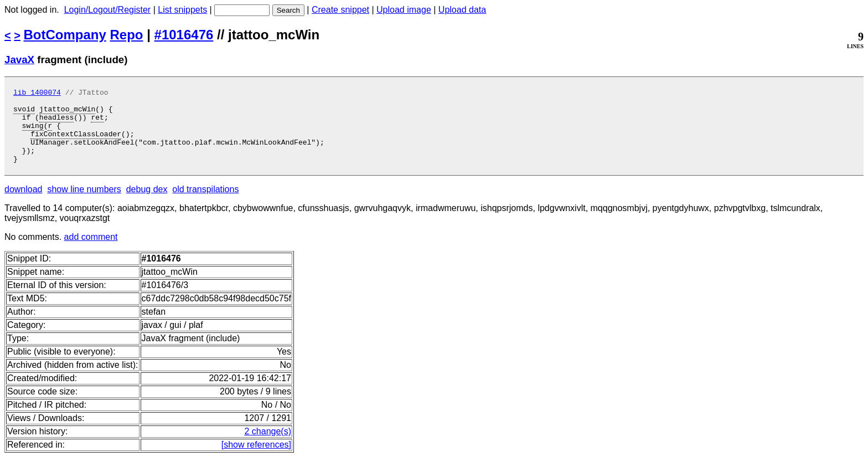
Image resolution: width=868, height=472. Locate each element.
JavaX (19, 60)
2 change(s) (268, 446)
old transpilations (205, 204)
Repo (127, 35)
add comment (91, 252)
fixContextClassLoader (76, 143)
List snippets (182, 10)
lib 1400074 (37, 94)
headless (56, 124)
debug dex (147, 204)
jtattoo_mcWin (67, 114)
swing (33, 134)
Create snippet (340, 10)
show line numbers (84, 204)
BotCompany (65, 35)
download (24, 204)
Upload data (462, 10)
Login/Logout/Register (108, 10)
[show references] (256, 460)
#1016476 (184, 35)
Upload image (404, 10)
